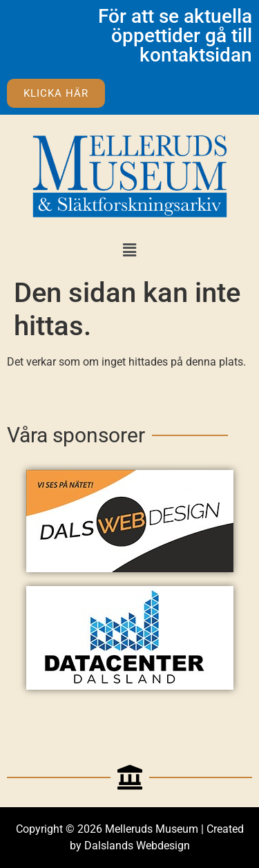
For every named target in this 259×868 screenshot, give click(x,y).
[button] (129, 250)
